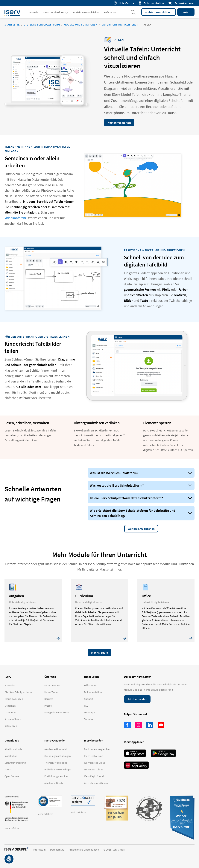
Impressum (39, 850)
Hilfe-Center (124, 3)
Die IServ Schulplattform (42, 25)
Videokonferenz (16, 218)
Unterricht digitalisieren (120, 25)
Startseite (12, 25)
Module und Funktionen (81, 25)
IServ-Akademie (181, 3)
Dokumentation (151, 3)
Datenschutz (57, 850)
